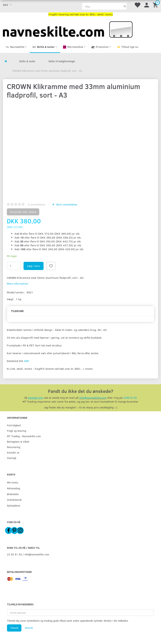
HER (26, 361)
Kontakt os (13, 452)
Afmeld (29, 628)
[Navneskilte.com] (68, 29)
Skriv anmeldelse (66, 204)
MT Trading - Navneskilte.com (24, 436)
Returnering (14, 447)
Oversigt (12, 458)
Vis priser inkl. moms (23, 212)
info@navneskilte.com (93, 398)
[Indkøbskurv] (156, 5)
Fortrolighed (14, 425)
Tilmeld (14, 628)
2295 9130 (130, 398)
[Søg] (125, 6)
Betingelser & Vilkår (18, 442)
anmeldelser (37, 204)
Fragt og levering (17, 431)
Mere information (17, 284)
